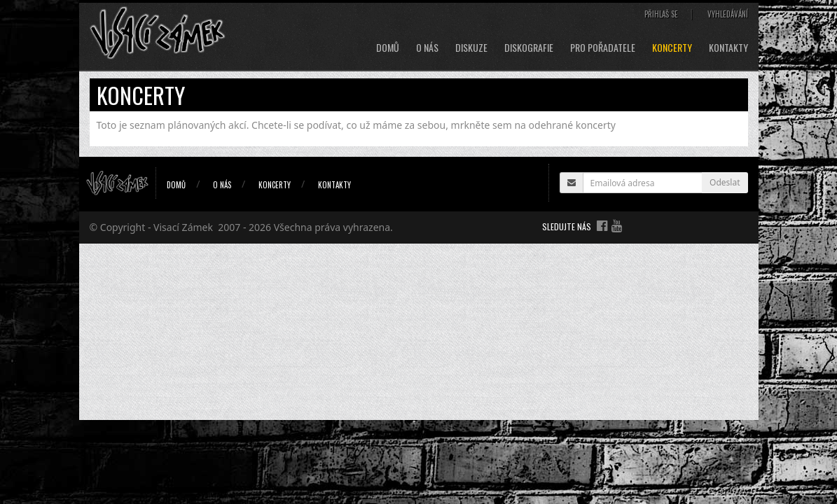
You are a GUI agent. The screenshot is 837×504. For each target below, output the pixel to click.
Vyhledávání (728, 14)
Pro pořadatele (603, 48)
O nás (427, 48)
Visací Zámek (183, 227)
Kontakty (728, 48)
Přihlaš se (661, 14)
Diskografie (529, 48)
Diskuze (471, 48)
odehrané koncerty (572, 125)
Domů (388, 48)
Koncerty (672, 48)
